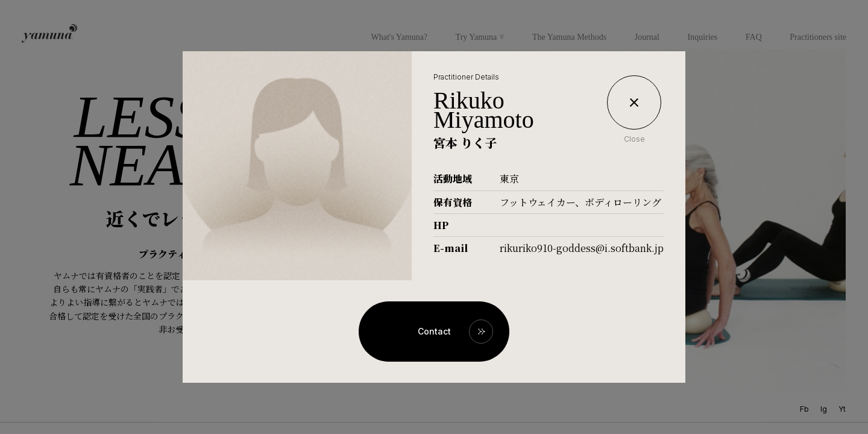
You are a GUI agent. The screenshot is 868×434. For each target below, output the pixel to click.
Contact (434, 331)
